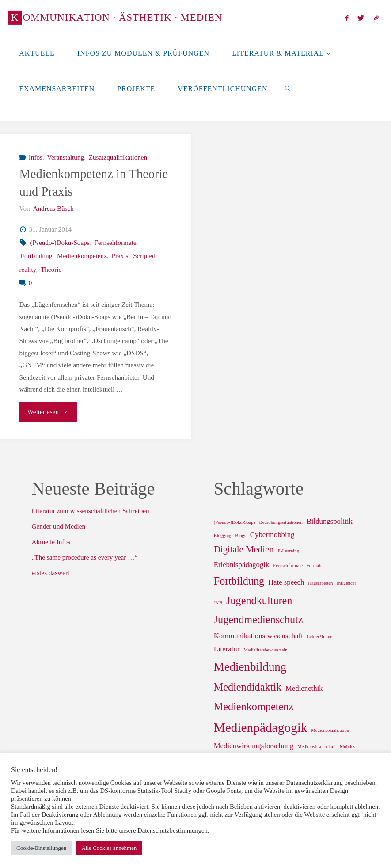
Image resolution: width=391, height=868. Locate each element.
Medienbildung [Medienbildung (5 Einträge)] (250, 667)
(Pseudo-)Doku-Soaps (60, 242)
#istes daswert (51, 573)
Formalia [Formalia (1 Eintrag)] (315, 565)
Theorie (51, 269)
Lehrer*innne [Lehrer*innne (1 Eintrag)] (320, 637)
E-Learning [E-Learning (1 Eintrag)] (288, 551)
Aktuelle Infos (51, 542)
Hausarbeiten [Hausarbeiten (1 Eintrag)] (320, 583)
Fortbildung (37, 256)
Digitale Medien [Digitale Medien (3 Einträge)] (244, 549)
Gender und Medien (59, 526)
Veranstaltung (66, 157)
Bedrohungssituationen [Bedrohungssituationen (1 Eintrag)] (281, 522)
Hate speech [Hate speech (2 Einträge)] (286, 582)
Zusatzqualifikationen (118, 157)
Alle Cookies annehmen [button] (109, 848)
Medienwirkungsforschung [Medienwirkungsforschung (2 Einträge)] (254, 746)
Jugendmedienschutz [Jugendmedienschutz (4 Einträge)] (258, 619)
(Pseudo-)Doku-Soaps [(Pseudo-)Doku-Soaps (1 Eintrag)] (235, 522)
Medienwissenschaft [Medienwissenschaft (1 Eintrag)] (317, 747)
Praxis (120, 256)
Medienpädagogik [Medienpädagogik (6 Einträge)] (261, 727)
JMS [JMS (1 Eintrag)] (218, 603)
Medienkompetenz (82, 256)
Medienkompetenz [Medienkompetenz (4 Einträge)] (254, 706)
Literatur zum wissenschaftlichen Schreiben (91, 511)
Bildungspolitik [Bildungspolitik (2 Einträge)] (330, 521)
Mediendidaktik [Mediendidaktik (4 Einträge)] (248, 687)
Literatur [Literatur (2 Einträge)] (227, 649)
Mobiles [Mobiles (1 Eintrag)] (347, 747)
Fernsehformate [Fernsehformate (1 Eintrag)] (288, 565)
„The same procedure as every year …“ (85, 557)
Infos (36, 157)
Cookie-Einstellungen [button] (41, 848)
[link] (288, 88)
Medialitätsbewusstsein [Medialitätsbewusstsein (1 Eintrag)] (265, 650)
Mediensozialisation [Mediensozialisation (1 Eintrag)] (330, 730)
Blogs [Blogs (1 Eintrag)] (241, 535)
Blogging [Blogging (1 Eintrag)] (223, 535)
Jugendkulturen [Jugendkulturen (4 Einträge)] (259, 600)
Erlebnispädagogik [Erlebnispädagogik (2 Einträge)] (242, 565)
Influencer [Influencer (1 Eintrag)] (346, 583)
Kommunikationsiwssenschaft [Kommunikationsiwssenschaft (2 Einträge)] (258, 636)
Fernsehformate (115, 242)
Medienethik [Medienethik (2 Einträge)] (304, 688)
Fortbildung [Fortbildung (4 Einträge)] (239, 581)
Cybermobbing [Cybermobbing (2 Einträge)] (272, 535)
